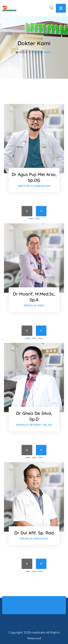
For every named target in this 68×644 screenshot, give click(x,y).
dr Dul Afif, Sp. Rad (34, 533)
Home (22, 52)
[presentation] (27, 211)
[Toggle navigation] (61, 8)
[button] (31, 219)
